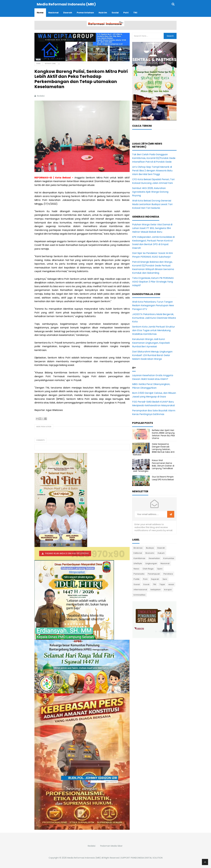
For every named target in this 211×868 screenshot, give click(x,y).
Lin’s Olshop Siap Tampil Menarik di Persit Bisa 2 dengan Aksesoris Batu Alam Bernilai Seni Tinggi (152, 170)
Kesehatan (154, 558)
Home (38, 63)
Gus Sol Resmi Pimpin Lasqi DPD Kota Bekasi (163, 478)
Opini (160, 569)
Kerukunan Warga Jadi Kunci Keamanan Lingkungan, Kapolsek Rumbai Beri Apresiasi (151, 343)
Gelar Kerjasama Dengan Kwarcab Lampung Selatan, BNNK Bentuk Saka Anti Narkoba (154, 449)
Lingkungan (151, 563)
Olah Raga (148, 569)
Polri (145, 579)
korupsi (168, 589)
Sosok (146, 584)
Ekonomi (150, 553)
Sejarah (155, 579)
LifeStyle (138, 563)
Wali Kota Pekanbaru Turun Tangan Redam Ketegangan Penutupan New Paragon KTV (153, 305)
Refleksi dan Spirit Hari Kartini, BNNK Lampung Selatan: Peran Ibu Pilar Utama (163, 434)
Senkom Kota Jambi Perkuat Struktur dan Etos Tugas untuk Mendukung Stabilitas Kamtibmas (154, 330)
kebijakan (156, 589)
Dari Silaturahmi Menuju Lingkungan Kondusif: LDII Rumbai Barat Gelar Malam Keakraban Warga (152, 355)
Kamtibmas (139, 558)
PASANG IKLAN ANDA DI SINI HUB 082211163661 (67, 553)
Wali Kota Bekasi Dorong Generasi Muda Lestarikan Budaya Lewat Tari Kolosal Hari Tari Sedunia (152, 204)
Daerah (161, 548)
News (136, 569)
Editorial (138, 553)
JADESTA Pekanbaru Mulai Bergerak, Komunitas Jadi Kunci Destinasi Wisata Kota (154, 318)
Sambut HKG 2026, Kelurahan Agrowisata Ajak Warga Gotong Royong (150, 192)
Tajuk (162, 584)
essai (171, 584)
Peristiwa (168, 574)
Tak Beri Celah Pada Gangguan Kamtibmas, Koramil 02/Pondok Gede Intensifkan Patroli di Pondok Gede (154, 158)
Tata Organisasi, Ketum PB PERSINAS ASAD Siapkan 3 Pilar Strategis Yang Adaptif (153, 282)
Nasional (165, 563)
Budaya (150, 548)
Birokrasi (138, 548)
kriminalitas (139, 595)
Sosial (137, 584)
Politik (137, 579)
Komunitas (169, 558)
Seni (165, 579)
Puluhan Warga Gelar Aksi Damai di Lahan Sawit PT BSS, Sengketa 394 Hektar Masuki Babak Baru (152, 228)
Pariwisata (139, 574)
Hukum (161, 553)
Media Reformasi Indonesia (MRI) (84, 858)
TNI (155, 584)
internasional (140, 589)
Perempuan (154, 574)
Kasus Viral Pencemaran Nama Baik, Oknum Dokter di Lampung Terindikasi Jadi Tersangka (154, 466)
